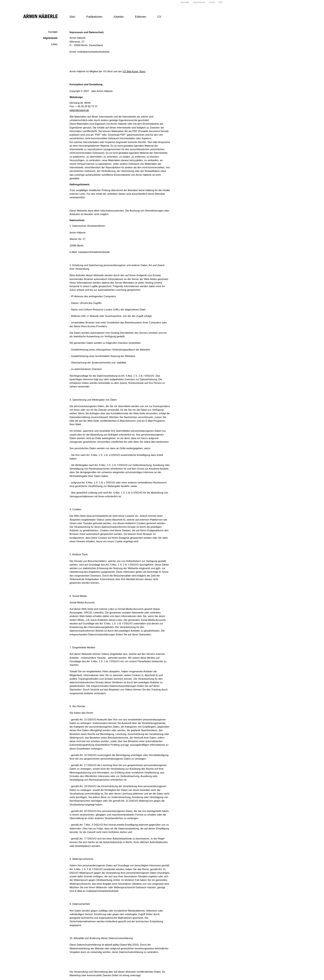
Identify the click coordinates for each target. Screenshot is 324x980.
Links (212, 2)
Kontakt (185, 2)
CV (159, 17)
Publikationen (94, 17)
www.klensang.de (79, 110)
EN (220, 2)
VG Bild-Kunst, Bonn (134, 71)
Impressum (199, 2)
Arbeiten (119, 17)
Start (72, 17)
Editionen (141, 17)
